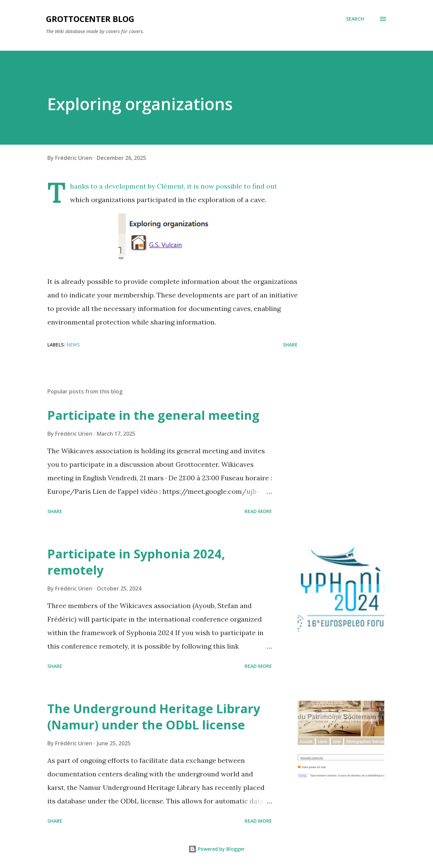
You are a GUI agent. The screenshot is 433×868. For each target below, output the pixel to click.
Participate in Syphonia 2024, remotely (136, 562)
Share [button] (290, 345)
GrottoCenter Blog (90, 19)
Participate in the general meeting (153, 415)
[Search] (355, 19)
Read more (258, 511)
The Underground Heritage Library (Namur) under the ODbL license (154, 717)
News (73, 345)
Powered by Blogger (216, 849)
